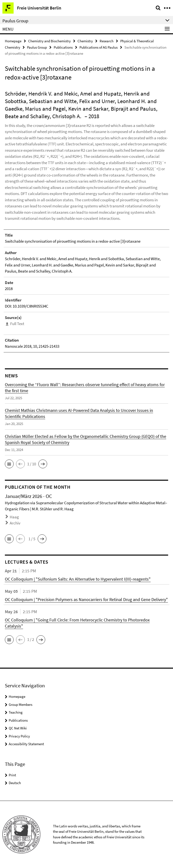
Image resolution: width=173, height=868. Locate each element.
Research (107, 41)
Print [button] (12, 775)
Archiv (15, 523)
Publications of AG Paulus (99, 47)
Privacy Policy (19, 736)
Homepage (13, 41)
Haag (14, 517)
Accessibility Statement (26, 744)
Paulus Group (37, 47)
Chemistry (85, 41)
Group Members (21, 704)
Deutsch (15, 783)
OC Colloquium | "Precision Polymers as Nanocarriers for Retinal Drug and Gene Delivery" (86, 599)
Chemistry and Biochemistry (49, 41)
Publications (63, 47)
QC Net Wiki (18, 728)
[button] (9, 464)
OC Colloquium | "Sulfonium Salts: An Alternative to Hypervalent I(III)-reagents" (78, 579)
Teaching (16, 712)
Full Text (17, 324)
